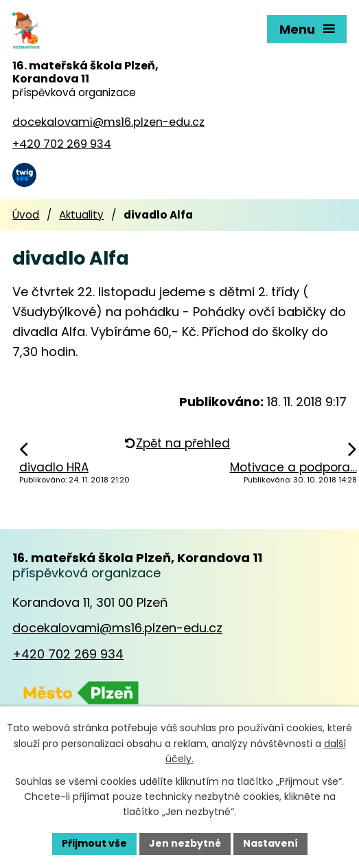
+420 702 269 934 (68, 654)
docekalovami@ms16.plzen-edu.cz (117, 628)
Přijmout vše (94, 843)
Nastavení (270, 843)
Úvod (26, 215)
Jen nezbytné (185, 843)
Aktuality (81, 215)
